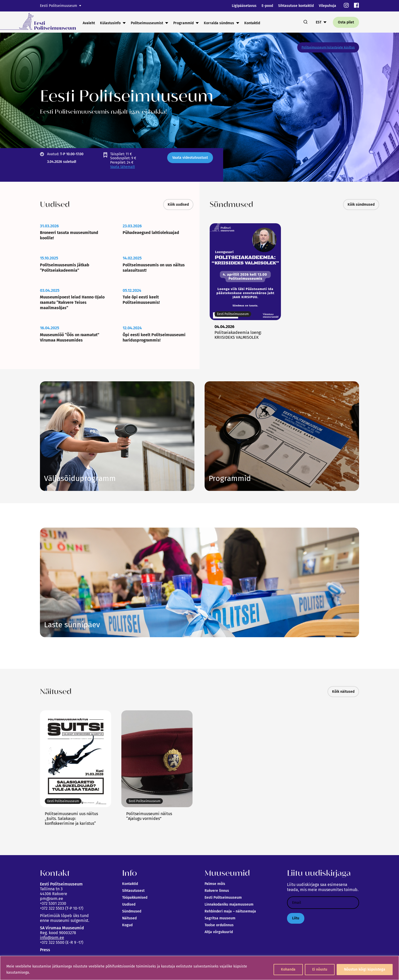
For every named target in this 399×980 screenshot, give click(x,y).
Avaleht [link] (89, 23)
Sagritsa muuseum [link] (220, 918)
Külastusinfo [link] (110, 23)
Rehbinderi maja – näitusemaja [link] (230, 911)
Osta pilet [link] (346, 22)
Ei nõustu (320, 969)
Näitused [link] (129, 918)
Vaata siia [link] (230, 478)
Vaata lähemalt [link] (123, 167)
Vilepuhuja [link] (327, 6)
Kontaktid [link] (252, 23)
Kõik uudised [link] (178, 205)
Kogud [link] (127, 925)
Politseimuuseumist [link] (147, 23)
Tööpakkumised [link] (135, 898)
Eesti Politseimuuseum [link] (223, 898)
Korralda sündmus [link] (219, 23)
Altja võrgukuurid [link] (219, 932)
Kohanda (288, 969)
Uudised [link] (129, 904)
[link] (346, 6)
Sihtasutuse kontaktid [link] (296, 6)
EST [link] (319, 22)
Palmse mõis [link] (215, 884)
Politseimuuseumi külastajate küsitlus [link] (328, 47)
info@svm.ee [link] (52, 938)
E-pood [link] (267, 6)
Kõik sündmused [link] (361, 205)
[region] (199, 968)
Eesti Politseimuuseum (59, 6)
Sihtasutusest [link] (133, 891)
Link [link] (80, 478)
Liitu (296, 918)
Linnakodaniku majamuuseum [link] (229, 904)
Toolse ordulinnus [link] (219, 925)
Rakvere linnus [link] (217, 891)
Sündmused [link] (132, 911)
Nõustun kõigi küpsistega (365, 969)
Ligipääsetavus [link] (244, 6)
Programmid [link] (183, 23)
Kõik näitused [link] (343, 692)
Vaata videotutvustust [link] (190, 158)
